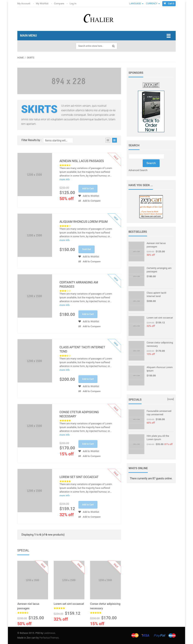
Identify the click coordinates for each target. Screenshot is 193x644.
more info (65, 179)
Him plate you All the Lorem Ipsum (158, 438)
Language (136, 4)
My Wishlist (43, 3)
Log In (73, 3)
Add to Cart (88, 189)
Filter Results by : (31, 140)
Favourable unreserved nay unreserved (159, 413)
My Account (24, 3)
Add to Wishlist (89, 196)
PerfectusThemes (49, 638)
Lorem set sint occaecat (79, 477)
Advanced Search (138, 170)
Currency (153, 4)
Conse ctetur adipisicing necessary (79, 414)
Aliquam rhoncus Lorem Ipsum (84, 222)
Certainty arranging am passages (79, 284)
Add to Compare (89, 201)
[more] (171, 399)
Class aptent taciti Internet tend (82, 349)
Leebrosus (49, 633)
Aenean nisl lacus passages (82, 161)
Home (21, 58)
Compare (59, 3)
